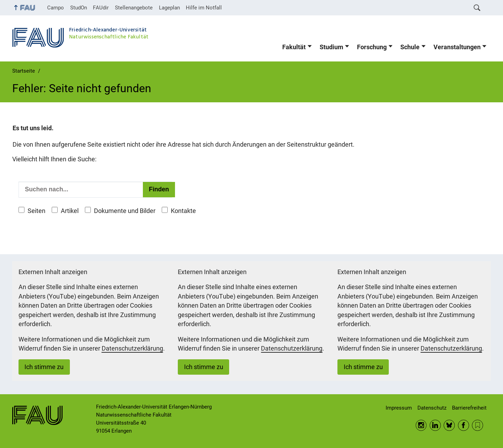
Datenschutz (432, 408)
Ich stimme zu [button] (44, 367)
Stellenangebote (134, 8)
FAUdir (101, 8)
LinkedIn (435, 425)
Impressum (399, 408)
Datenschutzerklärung (132, 348)
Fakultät (294, 47)
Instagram (421, 425)
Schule (410, 47)
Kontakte (183, 211)
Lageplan (169, 8)
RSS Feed (478, 425)
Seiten (37, 211)
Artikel (70, 211)
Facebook (464, 425)
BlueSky (449, 425)
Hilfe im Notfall (204, 8)
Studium (331, 47)
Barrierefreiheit (469, 408)
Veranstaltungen (457, 47)
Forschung (372, 47)
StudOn (79, 8)
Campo (56, 8)
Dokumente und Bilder (125, 211)
